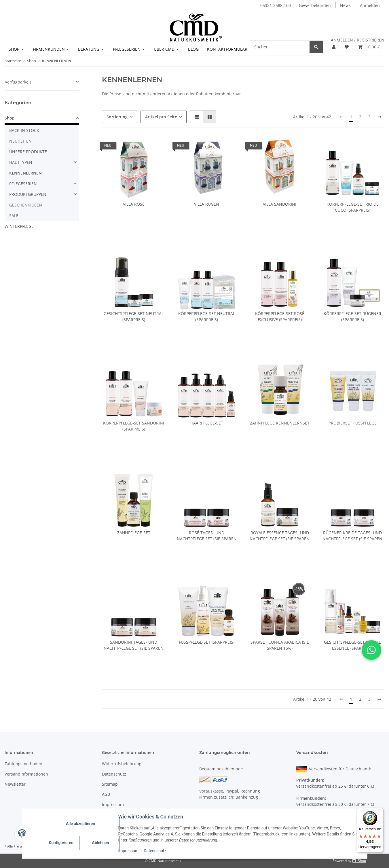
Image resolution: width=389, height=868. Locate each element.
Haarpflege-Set (207, 423)
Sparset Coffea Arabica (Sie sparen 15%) (280, 645)
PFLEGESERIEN (23, 184)
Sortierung (117, 117)
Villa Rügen (207, 204)
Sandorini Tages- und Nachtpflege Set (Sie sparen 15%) (134, 645)
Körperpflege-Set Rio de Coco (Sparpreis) (353, 207)
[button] (334, 47)
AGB (106, 794)
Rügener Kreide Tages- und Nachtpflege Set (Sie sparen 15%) (352, 536)
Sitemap (110, 784)
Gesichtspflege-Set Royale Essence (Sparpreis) (352, 645)
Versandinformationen (26, 774)
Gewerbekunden (315, 5)
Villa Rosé (134, 204)
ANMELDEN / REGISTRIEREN (358, 40)
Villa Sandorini (280, 204)
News (345, 5)
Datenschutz (155, 851)
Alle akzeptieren (80, 824)
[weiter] (379, 117)
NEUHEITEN (20, 141)
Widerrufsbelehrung (122, 764)
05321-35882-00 (276, 5)
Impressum (128, 851)
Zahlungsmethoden (23, 764)
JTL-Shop (359, 861)
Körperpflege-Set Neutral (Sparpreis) (207, 317)
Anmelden (370, 5)
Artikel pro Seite (161, 117)
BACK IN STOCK (24, 130)
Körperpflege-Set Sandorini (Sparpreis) (134, 426)
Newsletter (15, 784)
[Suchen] (280, 47)
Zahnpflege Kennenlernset (280, 423)
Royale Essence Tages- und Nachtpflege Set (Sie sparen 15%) (280, 536)
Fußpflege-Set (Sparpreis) (207, 642)
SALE (14, 216)
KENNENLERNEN (25, 173)
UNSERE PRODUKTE (28, 152)
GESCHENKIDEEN (26, 205)
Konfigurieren (61, 843)
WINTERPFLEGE (19, 226)
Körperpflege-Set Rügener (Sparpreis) (352, 317)
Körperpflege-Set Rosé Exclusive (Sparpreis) (280, 317)
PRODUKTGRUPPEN (28, 194)
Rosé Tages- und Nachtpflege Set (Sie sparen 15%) (207, 536)
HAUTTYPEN (21, 162)
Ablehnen (100, 843)
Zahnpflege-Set (134, 533)
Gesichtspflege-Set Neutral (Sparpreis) (134, 317)
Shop (10, 118)
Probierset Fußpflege (353, 423)
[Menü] (380, 811)
